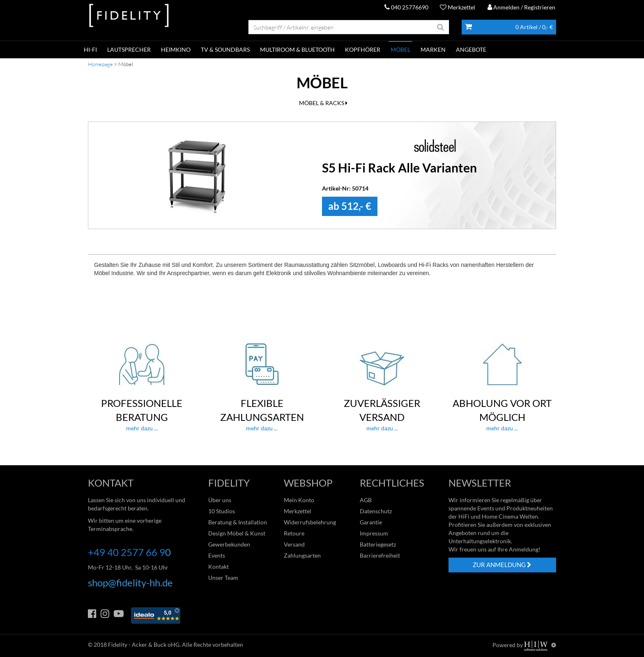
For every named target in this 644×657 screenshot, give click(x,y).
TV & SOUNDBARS (225, 49)
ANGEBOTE (471, 49)
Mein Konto (299, 500)
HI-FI (90, 49)
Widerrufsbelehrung (310, 522)
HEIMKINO (176, 49)
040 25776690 (406, 7)
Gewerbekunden (229, 544)
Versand (294, 544)
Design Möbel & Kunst (237, 533)
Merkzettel (458, 7)
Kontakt (218, 566)
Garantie (371, 522)
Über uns (220, 500)
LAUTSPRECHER (129, 49)
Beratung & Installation (238, 522)
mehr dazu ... (142, 386)
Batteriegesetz (378, 544)
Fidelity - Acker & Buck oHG (144, 644)
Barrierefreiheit (380, 555)
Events (217, 555)
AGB (366, 500)
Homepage (100, 64)
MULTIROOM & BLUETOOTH (297, 49)
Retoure (294, 533)
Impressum (374, 533)
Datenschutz (376, 511)
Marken (433, 49)
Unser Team (223, 578)
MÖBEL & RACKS (323, 103)
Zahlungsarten (302, 555)
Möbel (400, 49)
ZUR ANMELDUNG (502, 565)
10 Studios (222, 511)
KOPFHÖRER (363, 49)
